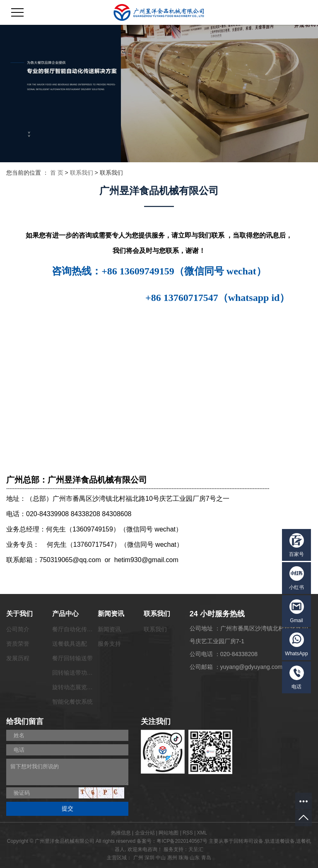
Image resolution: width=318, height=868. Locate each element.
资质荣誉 (18, 644)
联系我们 (82, 173)
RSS (188, 833)
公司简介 (18, 629)
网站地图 (169, 833)
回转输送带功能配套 (78, 673)
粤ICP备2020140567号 (182, 841)
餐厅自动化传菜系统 (78, 629)
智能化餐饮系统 (72, 702)
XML (202, 833)
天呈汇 (196, 849)
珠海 (183, 858)
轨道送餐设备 (280, 841)
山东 (195, 858)
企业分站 (145, 833)
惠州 (172, 858)
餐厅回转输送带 (72, 658)
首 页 (57, 173)
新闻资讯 (109, 629)
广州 (138, 858)
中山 (161, 858)
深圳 (149, 858)
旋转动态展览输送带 (78, 687)
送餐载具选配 (70, 644)
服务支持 (109, 644)
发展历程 (18, 658)
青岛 (206, 858)
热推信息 (121, 833)
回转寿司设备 (248, 841)
